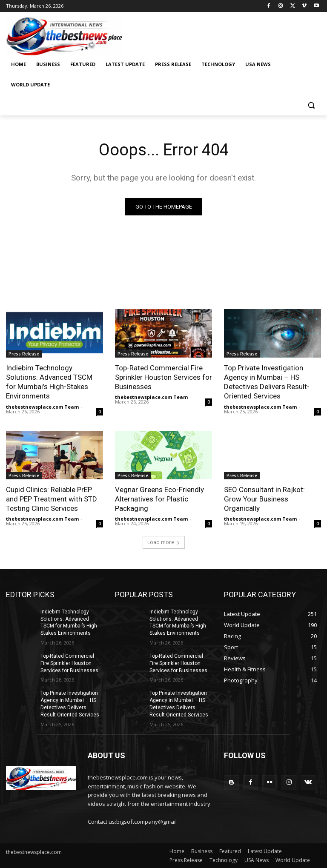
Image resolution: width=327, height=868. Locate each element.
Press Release (24, 354)
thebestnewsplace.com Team (42, 407)
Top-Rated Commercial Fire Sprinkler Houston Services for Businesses (163, 377)
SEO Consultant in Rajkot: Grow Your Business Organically (264, 499)
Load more (164, 542)
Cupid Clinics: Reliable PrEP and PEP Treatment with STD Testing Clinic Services (52, 499)
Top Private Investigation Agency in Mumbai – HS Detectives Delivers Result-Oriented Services (267, 382)
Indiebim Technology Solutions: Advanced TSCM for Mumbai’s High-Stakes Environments (49, 382)
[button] (311, 105)
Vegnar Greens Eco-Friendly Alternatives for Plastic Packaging (159, 499)
